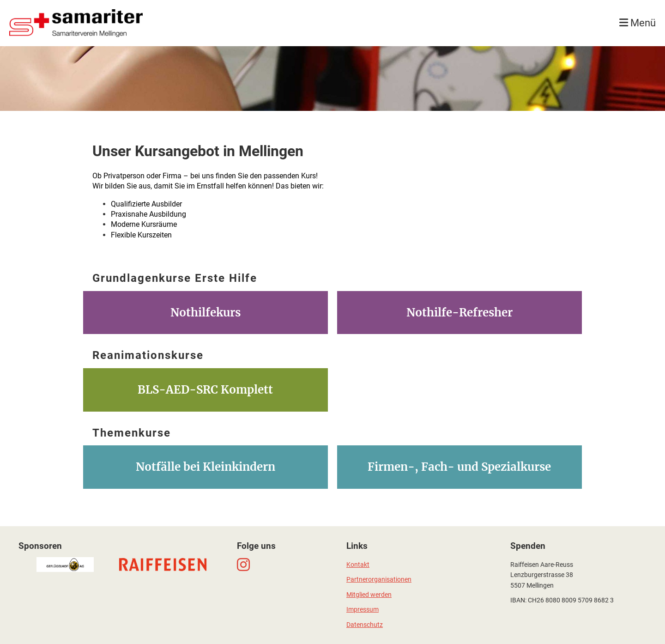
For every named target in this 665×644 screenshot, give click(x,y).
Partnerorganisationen (379, 580)
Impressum (363, 610)
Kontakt (358, 565)
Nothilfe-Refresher (459, 313)
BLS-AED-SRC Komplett (205, 390)
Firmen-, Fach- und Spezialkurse (459, 467)
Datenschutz (365, 625)
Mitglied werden (369, 595)
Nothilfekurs (206, 313)
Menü (638, 23)
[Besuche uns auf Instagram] (243, 565)
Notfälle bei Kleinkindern (206, 467)
